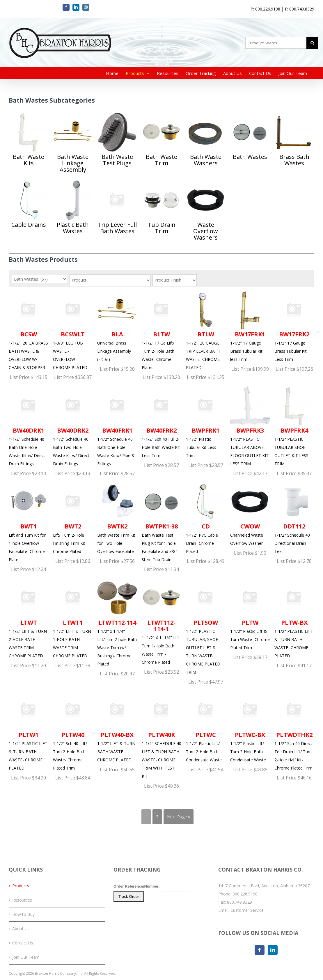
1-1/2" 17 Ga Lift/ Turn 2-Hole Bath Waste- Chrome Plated (161, 330)
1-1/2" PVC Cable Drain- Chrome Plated (206, 518)
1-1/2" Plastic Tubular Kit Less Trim (206, 422)
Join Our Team (26, 957)
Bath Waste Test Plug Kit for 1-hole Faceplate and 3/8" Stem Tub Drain (161, 522)
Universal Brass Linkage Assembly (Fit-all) (117, 326)
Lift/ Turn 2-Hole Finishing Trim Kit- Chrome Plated (73, 518)
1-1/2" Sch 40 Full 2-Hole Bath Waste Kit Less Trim (161, 422)
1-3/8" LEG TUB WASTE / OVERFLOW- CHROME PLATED (73, 330)
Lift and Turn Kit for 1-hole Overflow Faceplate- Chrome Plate (29, 522)
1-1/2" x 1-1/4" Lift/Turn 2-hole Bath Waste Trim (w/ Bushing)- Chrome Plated (117, 622)
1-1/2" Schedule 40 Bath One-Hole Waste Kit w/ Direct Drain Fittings (29, 426)
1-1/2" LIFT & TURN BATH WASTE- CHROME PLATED (117, 727)
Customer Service (247, 910)
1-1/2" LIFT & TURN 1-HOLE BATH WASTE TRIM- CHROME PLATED (73, 618)
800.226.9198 (245, 894)
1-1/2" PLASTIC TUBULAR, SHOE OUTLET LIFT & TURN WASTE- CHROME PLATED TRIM (206, 626)
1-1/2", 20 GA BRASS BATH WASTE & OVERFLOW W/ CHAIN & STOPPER (29, 330)
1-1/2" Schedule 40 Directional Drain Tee (294, 518)
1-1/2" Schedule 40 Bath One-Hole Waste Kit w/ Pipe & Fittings (117, 426)
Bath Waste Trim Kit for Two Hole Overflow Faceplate (117, 518)
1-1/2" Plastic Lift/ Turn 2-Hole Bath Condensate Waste (206, 727)
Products (21, 886)
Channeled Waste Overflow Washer (250, 514)
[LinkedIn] (273, 950)
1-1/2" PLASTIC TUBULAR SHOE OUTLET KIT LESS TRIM (294, 426)
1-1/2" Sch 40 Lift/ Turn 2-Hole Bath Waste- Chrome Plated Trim (73, 731)
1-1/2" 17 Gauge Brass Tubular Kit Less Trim (294, 326)
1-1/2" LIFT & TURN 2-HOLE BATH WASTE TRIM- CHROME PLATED (29, 618)
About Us (21, 929)
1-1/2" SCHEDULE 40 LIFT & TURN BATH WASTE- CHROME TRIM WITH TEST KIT (161, 735)
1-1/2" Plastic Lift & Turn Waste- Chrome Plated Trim (250, 614)
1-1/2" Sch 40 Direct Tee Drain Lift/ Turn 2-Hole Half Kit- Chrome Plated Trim (294, 731)
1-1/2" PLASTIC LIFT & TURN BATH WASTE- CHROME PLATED (294, 618)
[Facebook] (260, 950)
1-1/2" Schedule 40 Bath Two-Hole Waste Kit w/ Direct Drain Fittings (73, 426)
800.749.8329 (239, 902)
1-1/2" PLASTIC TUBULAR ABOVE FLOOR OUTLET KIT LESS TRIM (250, 426)
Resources (22, 900)
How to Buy (23, 914)
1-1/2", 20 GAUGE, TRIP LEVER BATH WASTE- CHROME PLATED (206, 330)
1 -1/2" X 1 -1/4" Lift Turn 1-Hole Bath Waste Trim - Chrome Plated (161, 621)
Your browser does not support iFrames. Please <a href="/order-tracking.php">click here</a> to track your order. (161, 904)
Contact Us (23, 943)
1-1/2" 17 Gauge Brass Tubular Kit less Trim (250, 326)
